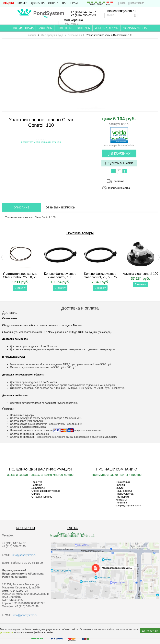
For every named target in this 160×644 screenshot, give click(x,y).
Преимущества (125, 494)
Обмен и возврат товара (46, 491)
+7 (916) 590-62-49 (83, 15)
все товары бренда (119, 144)
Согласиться (150, 631)
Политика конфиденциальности (128, 504)
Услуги (22, 3)
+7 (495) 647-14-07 (83, 12)
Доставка (38, 3)
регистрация (137, 3)
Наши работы (124, 491)
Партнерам (70, 3)
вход (123, 3)
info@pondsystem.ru (121, 11)
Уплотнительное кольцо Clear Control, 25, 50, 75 (20, 275)
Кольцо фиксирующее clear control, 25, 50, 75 (100, 275)
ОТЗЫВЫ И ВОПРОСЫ (61, 207)
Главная (32, 35)
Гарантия (37, 482)
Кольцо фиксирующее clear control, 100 (60, 275)
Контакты (121, 500)
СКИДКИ (9, 3)
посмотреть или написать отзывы (41, 142)
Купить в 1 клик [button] (119, 163)
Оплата (53, 3)
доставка (119, 181)
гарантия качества (119, 188)
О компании (123, 482)
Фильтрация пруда (52, 35)
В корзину (119, 154)
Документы (38, 488)
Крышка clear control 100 (140, 274)
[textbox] (121, 15)
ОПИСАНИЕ (21, 207)
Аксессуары (75, 35)
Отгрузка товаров (42, 497)
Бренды (120, 485)
